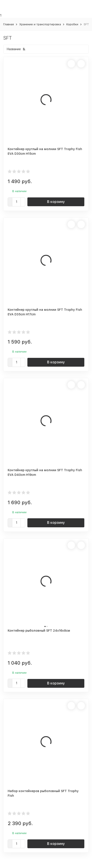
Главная (9, 24)
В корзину (56, 202)
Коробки (72, 24)
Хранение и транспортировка (40, 24)
